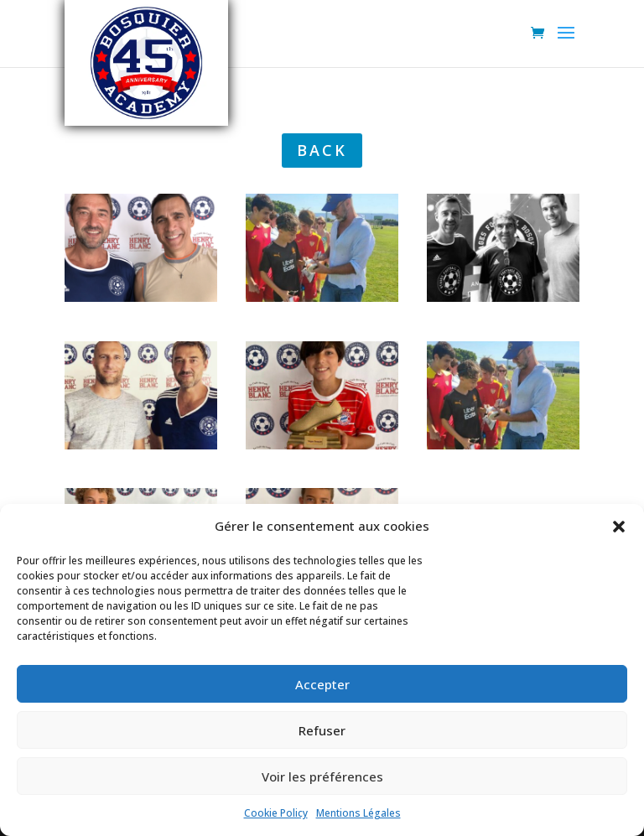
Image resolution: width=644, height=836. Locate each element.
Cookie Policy (276, 813)
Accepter (322, 684)
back (322, 150)
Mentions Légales (358, 813)
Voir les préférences (322, 776)
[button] (619, 527)
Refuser (322, 730)
